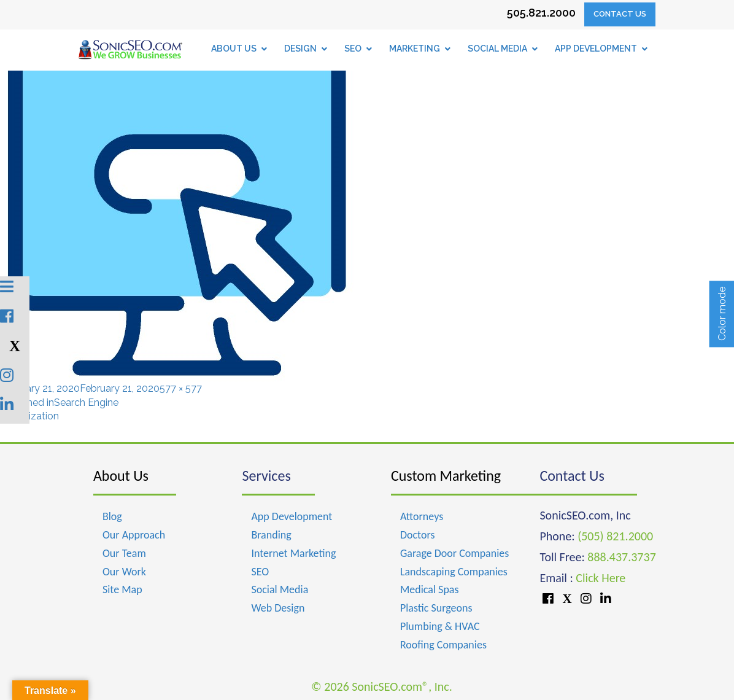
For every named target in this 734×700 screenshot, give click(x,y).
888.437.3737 (621, 557)
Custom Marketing (446, 476)
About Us (121, 476)
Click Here (601, 578)
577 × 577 (181, 388)
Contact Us (620, 14)
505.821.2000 (541, 13)
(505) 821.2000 (615, 536)
